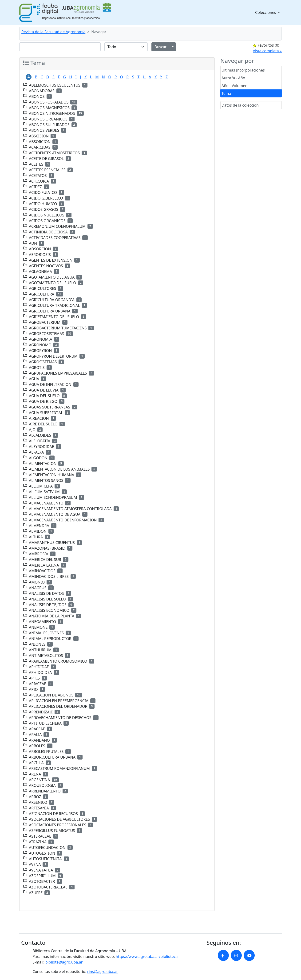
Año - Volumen (234, 86)
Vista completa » (267, 51)
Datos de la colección (240, 105)
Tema (226, 93)
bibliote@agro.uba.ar (64, 962)
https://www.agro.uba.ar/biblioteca (147, 956)
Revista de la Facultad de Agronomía (53, 32)
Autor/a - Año (233, 78)
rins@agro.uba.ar (103, 972)
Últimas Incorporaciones (243, 70)
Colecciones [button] (266, 12)
